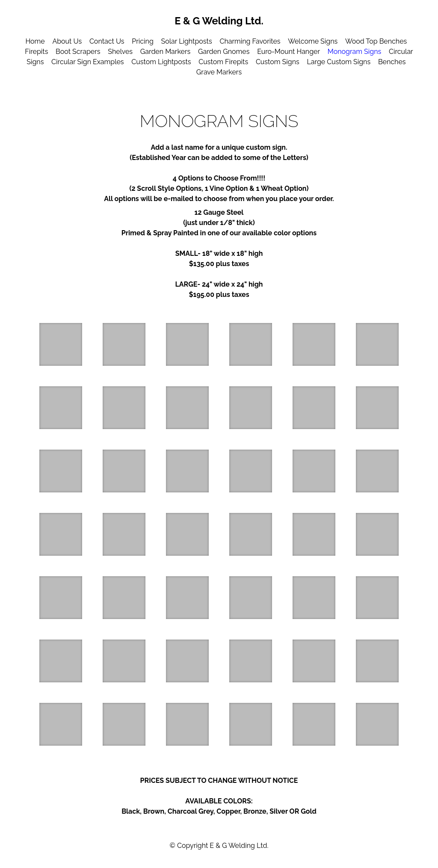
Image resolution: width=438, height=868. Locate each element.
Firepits (36, 52)
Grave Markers (219, 72)
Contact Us (107, 41)
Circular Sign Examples (88, 62)
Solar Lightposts (187, 41)
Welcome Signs (313, 41)
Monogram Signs (354, 52)
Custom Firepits (223, 62)
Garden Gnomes (224, 52)
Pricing (143, 41)
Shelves (120, 52)
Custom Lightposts (161, 62)
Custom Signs (278, 62)
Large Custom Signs (339, 62)
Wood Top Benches (376, 41)
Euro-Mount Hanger (289, 52)
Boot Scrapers (78, 52)
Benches (392, 62)
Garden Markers (165, 52)
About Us (67, 41)
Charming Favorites (250, 41)
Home (35, 41)
